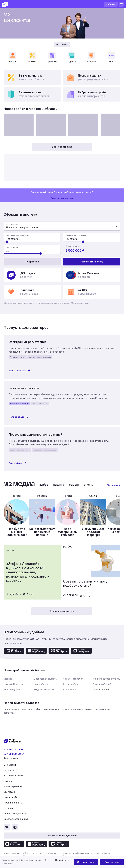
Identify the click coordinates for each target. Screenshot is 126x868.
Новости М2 (10, 803)
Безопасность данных (16, 824)
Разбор (11, 556)
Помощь (8, 786)
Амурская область (44, 695)
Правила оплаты (13, 808)
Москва (8, 684)
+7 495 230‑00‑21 (14, 759)
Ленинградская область (107, 684)
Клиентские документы (17, 819)
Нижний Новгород (14, 690)
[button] (38, 862)
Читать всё (114, 491)
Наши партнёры (13, 792)
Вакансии (9, 776)
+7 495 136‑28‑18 (14, 755)
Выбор (44, 490)
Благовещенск (12, 695)
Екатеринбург (71, 690)
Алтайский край (102, 690)
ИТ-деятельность (13, 781)
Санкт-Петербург (73, 684)
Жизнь (89, 490)
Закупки (8, 814)
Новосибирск (41, 690)
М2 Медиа (10, 797)
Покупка (59, 490)
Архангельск (70, 695)
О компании (10, 770)
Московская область (45, 684)
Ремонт (74, 490)
